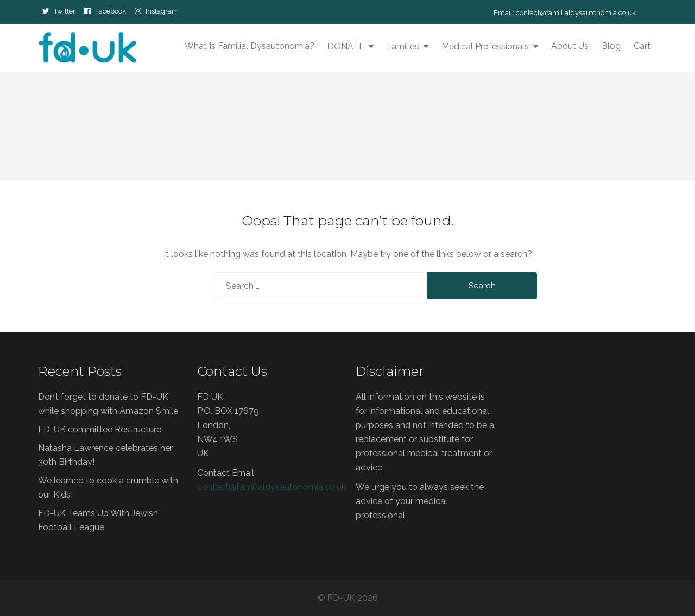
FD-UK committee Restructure (100, 429)
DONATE (346, 46)
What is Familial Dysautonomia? (249, 46)
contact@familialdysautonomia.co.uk (576, 13)
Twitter (65, 11)
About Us (570, 46)
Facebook (110, 11)
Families (403, 46)
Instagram (162, 11)
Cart (642, 46)
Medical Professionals (485, 46)
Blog (611, 46)
